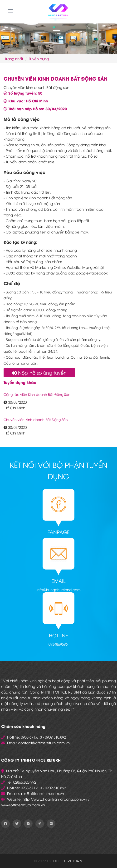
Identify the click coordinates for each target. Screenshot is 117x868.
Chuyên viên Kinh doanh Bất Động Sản (36, 419)
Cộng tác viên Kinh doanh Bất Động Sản (37, 394)
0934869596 (58, 644)
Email (58, 581)
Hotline (58, 635)
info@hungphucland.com (59, 589)
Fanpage (59, 532)
